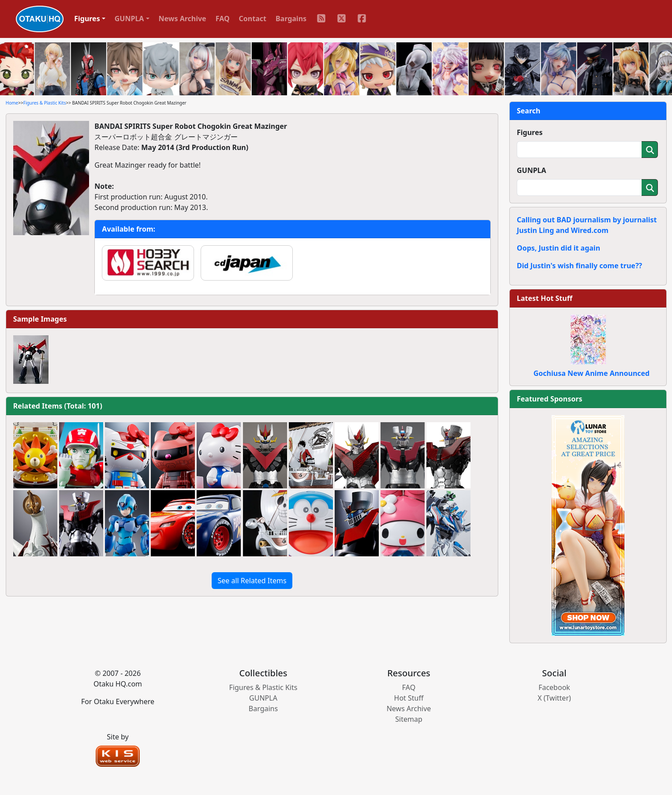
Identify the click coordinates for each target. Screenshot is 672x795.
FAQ (223, 19)
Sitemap (409, 719)
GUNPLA (532, 170)
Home (12, 103)
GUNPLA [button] (129, 19)
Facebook (554, 687)
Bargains (291, 19)
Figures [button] (87, 19)
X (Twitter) (554, 698)
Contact (253, 19)
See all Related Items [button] (252, 581)
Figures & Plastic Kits (45, 103)
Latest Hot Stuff (545, 298)
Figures (530, 132)
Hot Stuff (409, 698)
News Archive (183, 19)
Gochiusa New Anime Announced (592, 373)
